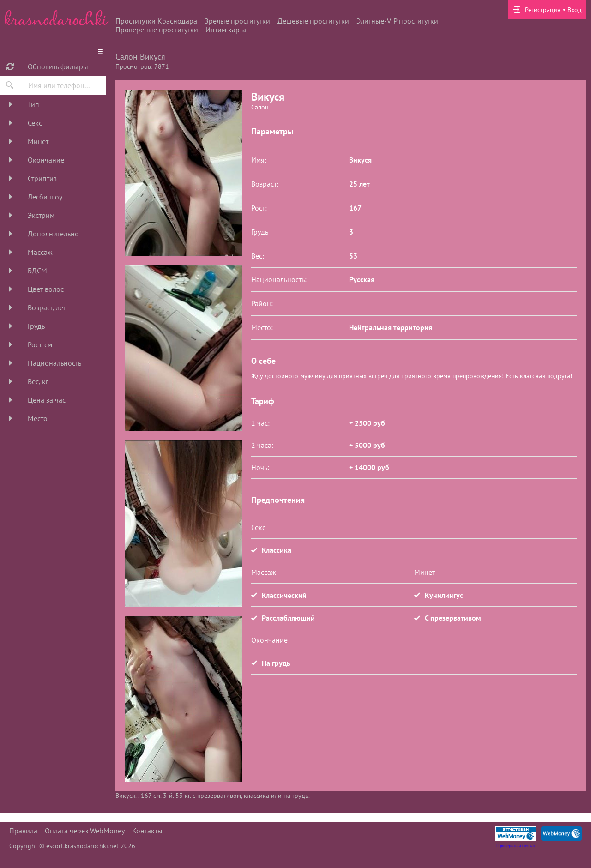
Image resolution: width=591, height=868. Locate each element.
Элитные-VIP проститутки (397, 21)
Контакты (147, 831)
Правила (23, 831)
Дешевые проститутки (313, 21)
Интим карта (226, 30)
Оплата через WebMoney (85, 831)
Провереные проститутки (157, 30)
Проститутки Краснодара (156, 21)
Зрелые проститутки (237, 21)
